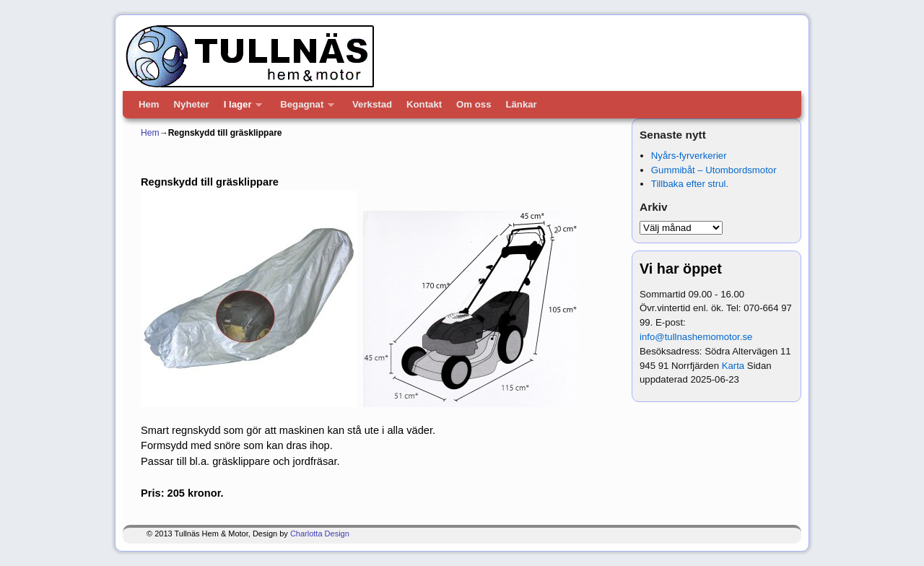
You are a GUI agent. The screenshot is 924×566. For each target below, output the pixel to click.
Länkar (521, 104)
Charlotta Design (320, 534)
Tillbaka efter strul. (690, 184)
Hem (149, 104)
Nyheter (192, 104)
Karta (733, 366)
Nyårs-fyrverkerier (689, 156)
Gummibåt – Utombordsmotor (714, 170)
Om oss (474, 104)
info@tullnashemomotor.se (696, 337)
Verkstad (372, 104)
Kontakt (424, 104)
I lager (240, 109)
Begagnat (304, 109)
